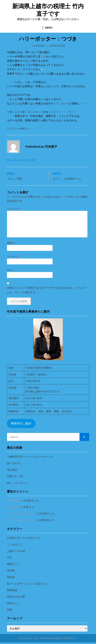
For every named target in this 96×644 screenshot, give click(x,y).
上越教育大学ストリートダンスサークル (30, 456)
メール (12, 256)
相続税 (11, 577)
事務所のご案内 (21, 423)
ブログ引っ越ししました (21, 513)
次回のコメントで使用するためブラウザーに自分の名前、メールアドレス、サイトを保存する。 (47, 290)
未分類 (11, 570)
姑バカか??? (14, 463)
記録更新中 (13, 500)
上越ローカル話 (16, 551)
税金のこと (13, 603)
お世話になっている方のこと (24, 538)
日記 (10, 557)
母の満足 (12, 470)
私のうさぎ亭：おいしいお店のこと (28, 584)
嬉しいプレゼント (17, 483)
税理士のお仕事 (16, 597)
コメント (14, 208)
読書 (10, 610)
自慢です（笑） (16, 476)
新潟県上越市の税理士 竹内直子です (48, 10)
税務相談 (12, 590)
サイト (11, 270)
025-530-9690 (34, 398)
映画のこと (25, 128)
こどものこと (15, 544)
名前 (11, 243)
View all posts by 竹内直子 (22, 160)
